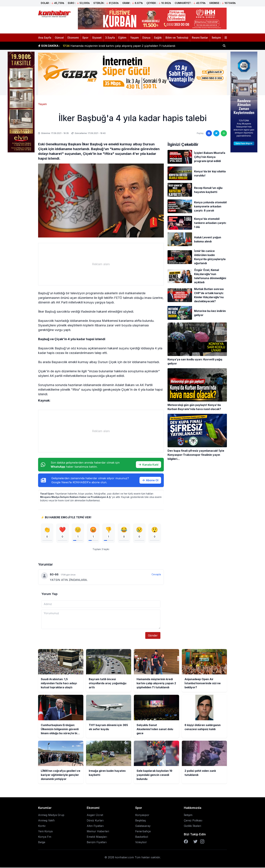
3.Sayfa (110, 38)
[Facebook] (186, 842)
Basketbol (142, 837)
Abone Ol (150, 480)
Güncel (59, 38)
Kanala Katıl (148, 465)
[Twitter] (195, 842)
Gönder (153, 636)
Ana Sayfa (45, 38)
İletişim (216, 38)
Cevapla (156, 575)
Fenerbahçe (143, 832)
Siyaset (97, 38)
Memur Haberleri (98, 832)
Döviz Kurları (95, 821)
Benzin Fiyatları (97, 843)
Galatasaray (143, 826)
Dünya (146, 38)
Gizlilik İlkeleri (192, 826)
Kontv (42, 826)
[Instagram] (202, 842)
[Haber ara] (224, 46)
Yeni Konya (45, 832)
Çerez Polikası (193, 821)
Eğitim (122, 38)
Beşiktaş (140, 821)
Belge (42, 843)
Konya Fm (45, 837)
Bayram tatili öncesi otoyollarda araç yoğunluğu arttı (101, 46)
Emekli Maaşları (97, 837)
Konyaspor (142, 815)
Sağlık (158, 38)
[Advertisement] (101, 264)
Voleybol (141, 843)
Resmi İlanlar (200, 38)
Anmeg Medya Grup (51, 815)
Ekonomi (73, 38)
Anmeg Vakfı (46, 821)
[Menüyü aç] (226, 38)
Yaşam (134, 38)
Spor (85, 38)
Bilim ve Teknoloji (177, 38)
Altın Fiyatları (95, 826)
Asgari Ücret (95, 815)
